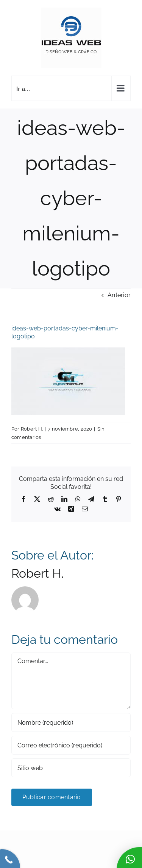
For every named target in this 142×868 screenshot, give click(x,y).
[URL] (71, 768)
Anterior (119, 295)
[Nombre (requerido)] (71, 722)
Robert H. (32, 429)
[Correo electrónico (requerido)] (71, 745)
